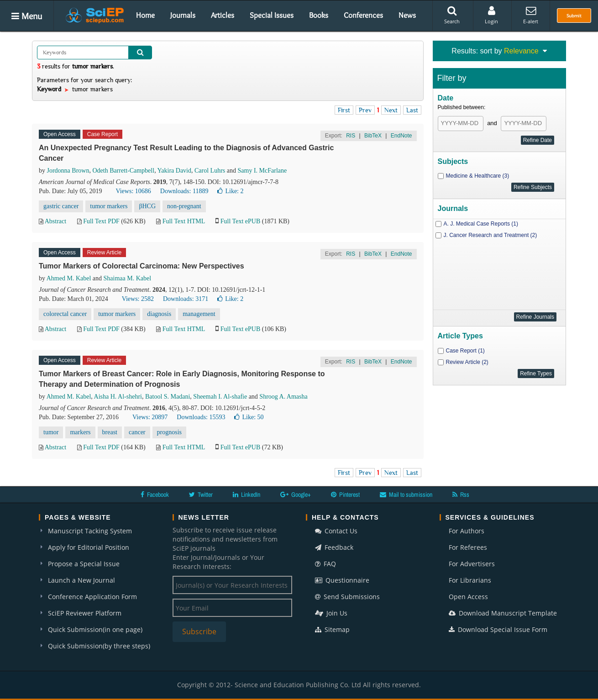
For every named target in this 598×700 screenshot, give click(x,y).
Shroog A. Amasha (283, 397)
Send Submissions (347, 597)
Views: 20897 (150, 417)
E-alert (531, 15)
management (199, 314)
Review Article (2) (467, 362)
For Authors (467, 531)
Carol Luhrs (210, 171)
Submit (574, 16)
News (407, 15)
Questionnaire (342, 580)
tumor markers (109, 206)
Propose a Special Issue (84, 564)
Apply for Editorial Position (89, 547)
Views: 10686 (133, 191)
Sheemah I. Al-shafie (220, 397)
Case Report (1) (465, 351)
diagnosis (159, 314)
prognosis (169, 432)
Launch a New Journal (81, 580)
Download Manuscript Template (503, 613)
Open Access (468, 597)
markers (80, 432)
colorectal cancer (65, 314)
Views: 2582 (138, 299)
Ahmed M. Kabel (69, 278)
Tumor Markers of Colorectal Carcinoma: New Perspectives (142, 266)
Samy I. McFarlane (262, 171)
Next (391, 110)
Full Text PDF (101, 221)
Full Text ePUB (240, 221)
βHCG (147, 206)
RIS (351, 136)
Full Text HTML (184, 221)
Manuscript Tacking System (90, 531)
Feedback (334, 547)
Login (491, 15)
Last (412, 110)
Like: (230, 191)
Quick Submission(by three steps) (99, 646)
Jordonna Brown (68, 171)
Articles (223, 15)
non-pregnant (184, 206)
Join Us (331, 613)
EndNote (401, 136)
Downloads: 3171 (186, 299)
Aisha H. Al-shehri (118, 397)
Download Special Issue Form (498, 629)
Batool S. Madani (168, 397)
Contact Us (336, 531)
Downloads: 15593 (201, 417)
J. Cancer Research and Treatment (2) (490, 235)
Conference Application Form (92, 597)
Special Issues (272, 15)
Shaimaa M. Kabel (128, 278)
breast (110, 432)
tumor (51, 432)
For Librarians (470, 580)
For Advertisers (472, 564)
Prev (365, 110)
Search (452, 15)
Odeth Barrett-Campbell (123, 171)
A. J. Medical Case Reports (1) (481, 224)
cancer (137, 432)
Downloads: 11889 (184, 191)
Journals (183, 15)
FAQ (325, 564)
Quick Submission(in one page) (95, 629)
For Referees (468, 547)
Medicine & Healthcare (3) (478, 176)
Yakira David (174, 171)
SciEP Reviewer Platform (85, 613)
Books (319, 15)
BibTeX (373, 136)
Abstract (55, 221)
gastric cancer (61, 206)
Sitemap (332, 629)
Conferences (363, 15)
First (344, 110)
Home (145, 15)
